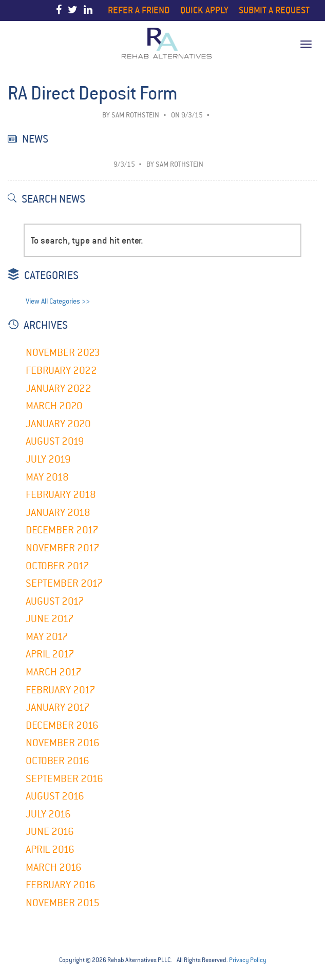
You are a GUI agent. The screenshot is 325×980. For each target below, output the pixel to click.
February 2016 (61, 885)
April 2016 (50, 849)
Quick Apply (204, 10)
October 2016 (58, 761)
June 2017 (50, 619)
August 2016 (55, 796)
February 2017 (61, 690)
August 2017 (55, 601)
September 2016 (64, 779)
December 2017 (62, 530)
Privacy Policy (248, 960)
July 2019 (48, 459)
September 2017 (64, 583)
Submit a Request (274, 10)
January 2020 (58, 424)
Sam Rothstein (135, 115)
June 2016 (50, 832)
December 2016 (62, 725)
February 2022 (61, 371)
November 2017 (63, 548)
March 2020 (54, 406)
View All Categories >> (58, 301)
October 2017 (58, 566)
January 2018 (58, 513)
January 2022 (59, 388)
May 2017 (47, 637)
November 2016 (63, 743)
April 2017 (50, 654)
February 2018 (61, 495)
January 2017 (58, 707)
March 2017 (54, 672)
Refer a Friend (139, 10)
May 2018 (47, 477)
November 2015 (63, 903)
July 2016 (48, 814)
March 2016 (54, 867)
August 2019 (55, 441)
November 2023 (63, 353)
